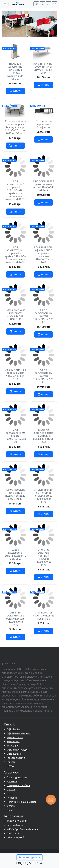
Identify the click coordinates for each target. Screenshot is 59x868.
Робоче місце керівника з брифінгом (44, 124)
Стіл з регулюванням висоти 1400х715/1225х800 (44, 316)
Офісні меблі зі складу (19, 733)
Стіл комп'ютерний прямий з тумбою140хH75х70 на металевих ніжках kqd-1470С (15, 255)
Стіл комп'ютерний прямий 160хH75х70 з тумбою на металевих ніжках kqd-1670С (15, 190)
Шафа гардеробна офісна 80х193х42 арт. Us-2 (15, 554)
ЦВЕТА (10, 766)
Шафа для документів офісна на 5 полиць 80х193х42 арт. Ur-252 (15, 71)
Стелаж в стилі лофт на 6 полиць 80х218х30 (44, 616)
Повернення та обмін (18, 785)
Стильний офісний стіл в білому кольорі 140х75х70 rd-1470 (15, 619)
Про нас (11, 789)
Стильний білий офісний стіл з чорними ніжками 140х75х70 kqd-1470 (44, 255)
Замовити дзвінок (29, 857)
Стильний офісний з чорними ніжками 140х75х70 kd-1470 (44, 557)
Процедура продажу (18, 777)
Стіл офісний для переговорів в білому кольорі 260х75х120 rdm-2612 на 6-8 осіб (15, 127)
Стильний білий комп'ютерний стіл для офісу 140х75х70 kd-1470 (44, 496)
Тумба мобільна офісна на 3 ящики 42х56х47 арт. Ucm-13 (15, 494)
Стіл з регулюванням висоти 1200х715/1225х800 (44, 376)
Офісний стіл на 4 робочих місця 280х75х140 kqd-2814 (15, 374)
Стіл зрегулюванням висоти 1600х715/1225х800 (15, 436)
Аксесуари (12, 746)
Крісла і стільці (15, 737)
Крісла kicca (13, 741)
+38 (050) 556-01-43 (17, 821)
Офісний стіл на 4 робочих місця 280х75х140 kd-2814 (44, 68)
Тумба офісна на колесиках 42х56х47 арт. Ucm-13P (15, 315)
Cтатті (10, 794)
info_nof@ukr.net (16, 825)
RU (36, 4)
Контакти (12, 798)
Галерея (11, 762)
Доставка (12, 781)
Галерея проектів (16, 758)
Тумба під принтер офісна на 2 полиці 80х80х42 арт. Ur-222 (44, 436)
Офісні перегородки (18, 750)
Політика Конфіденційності (21, 802)
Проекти (11, 810)
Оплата (11, 806)
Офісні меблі (14, 729)
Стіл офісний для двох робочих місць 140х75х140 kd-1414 (44, 186)
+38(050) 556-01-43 (29, 863)
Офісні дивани (15, 754)
